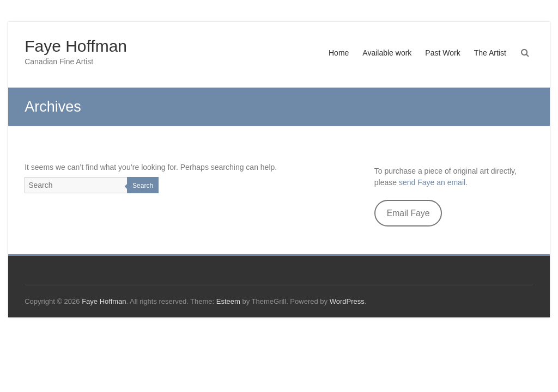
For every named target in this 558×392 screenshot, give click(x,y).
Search (143, 186)
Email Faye (408, 213)
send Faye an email (432, 182)
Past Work (442, 53)
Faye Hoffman (76, 46)
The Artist (490, 53)
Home (339, 53)
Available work (387, 53)
